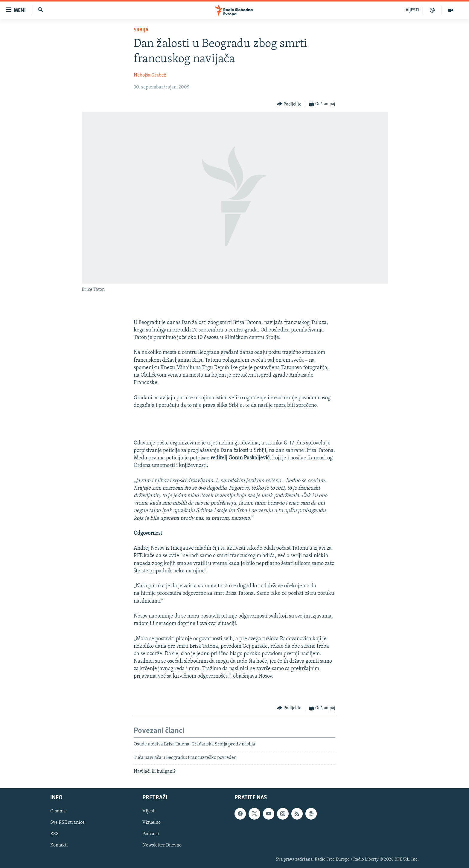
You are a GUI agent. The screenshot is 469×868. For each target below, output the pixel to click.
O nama (58, 812)
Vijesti (149, 812)
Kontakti (59, 846)
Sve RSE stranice (67, 823)
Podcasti (151, 834)
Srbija (141, 30)
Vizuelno (151, 823)
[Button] (289, 104)
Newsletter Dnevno (162, 846)
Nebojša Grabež (150, 75)
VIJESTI (412, 10)
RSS (54, 834)
